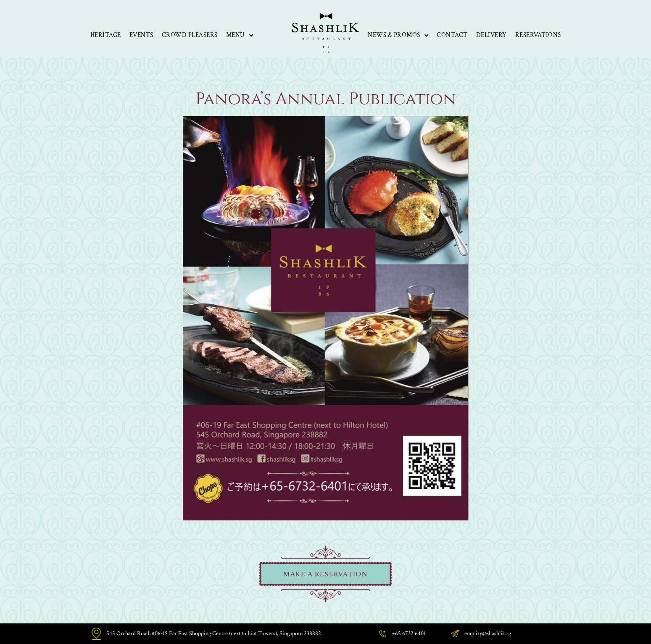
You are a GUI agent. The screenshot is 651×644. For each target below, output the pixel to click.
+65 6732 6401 (409, 633)
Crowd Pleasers (190, 35)
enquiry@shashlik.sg (488, 633)
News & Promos (398, 36)
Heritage (106, 35)
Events (141, 35)
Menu (240, 36)
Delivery (492, 35)
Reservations (538, 35)
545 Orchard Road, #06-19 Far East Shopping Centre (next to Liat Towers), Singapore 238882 (214, 633)
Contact (452, 35)
